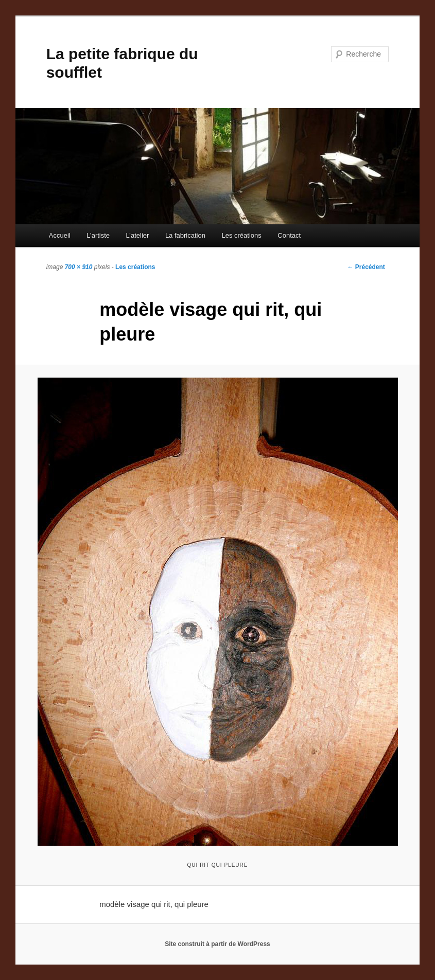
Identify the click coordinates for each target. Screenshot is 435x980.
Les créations (241, 235)
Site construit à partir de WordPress (217, 944)
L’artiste (98, 235)
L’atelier (138, 235)
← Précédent (366, 267)
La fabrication (185, 235)
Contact (289, 235)
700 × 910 (79, 267)
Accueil (60, 235)
